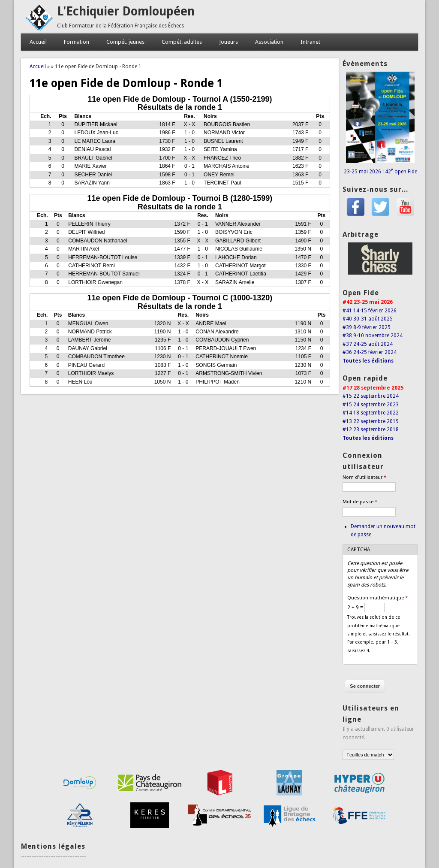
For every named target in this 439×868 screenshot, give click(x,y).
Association (269, 42)
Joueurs (229, 42)
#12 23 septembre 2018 (371, 429)
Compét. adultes (182, 42)
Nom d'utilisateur (364, 477)
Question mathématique (377, 598)
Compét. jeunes (125, 42)
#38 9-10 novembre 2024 (373, 336)
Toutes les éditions (368, 361)
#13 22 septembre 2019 (371, 421)
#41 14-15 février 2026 (370, 311)
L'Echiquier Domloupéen (126, 11)
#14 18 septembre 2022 (371, 413)
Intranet (310, 42)
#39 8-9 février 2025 (367, 327)
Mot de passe (360, 502)
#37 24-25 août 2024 (368, 344)
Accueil (38, 42)
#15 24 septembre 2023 (371, 405)
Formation (77, 42)
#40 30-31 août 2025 (368, 319)
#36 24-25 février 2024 (370, 352)
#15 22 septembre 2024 (371, 396)
